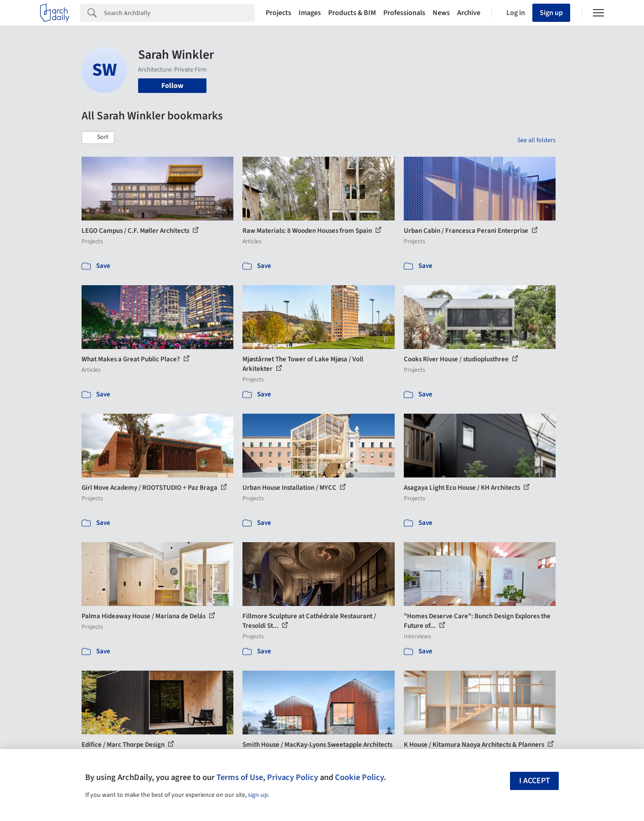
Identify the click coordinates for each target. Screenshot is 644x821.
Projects (278, 13)
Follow (172, 86)
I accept (535, 781)
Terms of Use (240, 777)
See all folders (536, 140)
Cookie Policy (359, 777)
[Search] (179, 13)
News (441, 13)
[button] (98, 138)
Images (310, 13)
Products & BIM (352, 13)
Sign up (551, 13)
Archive (469, 13)
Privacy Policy (293, 777)
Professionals (404, 13)
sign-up (258, 795)
